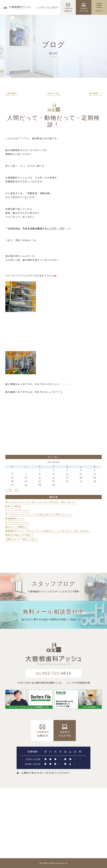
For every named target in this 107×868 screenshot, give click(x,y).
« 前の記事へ (12, 93)
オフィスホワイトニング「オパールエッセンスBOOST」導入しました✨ (41, 502)
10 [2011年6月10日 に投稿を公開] (67, 474)
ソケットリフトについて (17, 510)
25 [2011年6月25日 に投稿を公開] (81, 481)
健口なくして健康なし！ (17, 527)
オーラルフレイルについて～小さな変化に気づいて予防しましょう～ (39, 514)
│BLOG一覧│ (54, 93)
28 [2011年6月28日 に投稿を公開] (26, 485)
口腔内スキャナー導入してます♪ (22, 539)
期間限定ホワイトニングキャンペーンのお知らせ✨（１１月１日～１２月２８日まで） (48, 531)
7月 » (17, 490)
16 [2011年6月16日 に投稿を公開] (53, 478)
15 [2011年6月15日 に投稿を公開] (40, 478)
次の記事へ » (95, 93)
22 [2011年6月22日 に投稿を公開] (40, 481)
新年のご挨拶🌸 (13, 506)
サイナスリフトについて (17, 523)
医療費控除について (15, 519)
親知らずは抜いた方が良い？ (19, 535)
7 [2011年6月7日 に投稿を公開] (26, 474)
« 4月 (9, 490)
